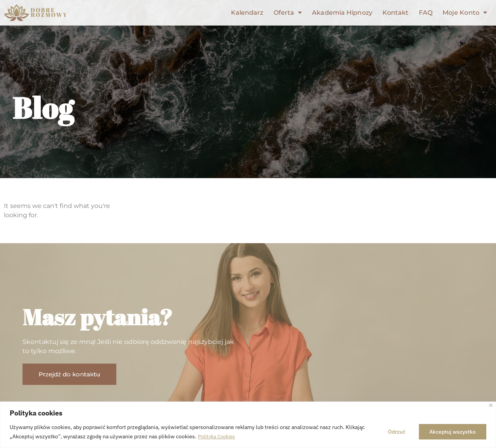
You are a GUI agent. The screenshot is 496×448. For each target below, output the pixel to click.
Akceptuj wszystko (453, 432)
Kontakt (396, 13)
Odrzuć (397, 432)
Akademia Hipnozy (343, 13)
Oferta (288, 13)
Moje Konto (465, 13)
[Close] (491, 406)
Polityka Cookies (218, 437)
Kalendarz (248, 13)
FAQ (426, 13)
